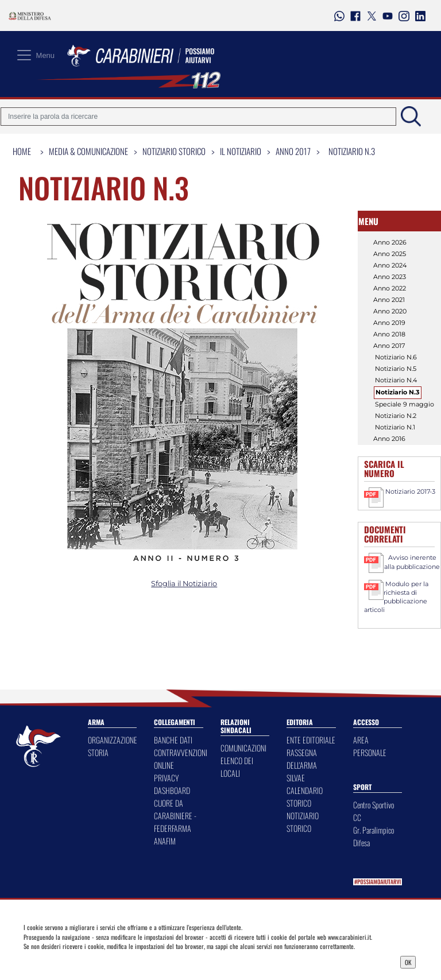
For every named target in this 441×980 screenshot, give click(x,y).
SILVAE (296, 778)
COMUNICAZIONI (243, 748)
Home (22, 151)
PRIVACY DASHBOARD (172, 784)
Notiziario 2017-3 (410, 491)
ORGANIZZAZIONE (113, 740)
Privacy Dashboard (71, 961)
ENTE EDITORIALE (311, 740)
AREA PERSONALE (370, 746)
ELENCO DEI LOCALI (237, 767)
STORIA (98, 752)
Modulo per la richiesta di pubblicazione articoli (396, 597)
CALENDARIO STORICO (305, 797)
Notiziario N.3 (352, 151)
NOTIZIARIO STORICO (303, 822)
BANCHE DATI (173, 740)
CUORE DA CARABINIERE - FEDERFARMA (175, 816)
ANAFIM (165, 841)
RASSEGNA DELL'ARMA (302, 759)
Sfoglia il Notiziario (184, 584)
